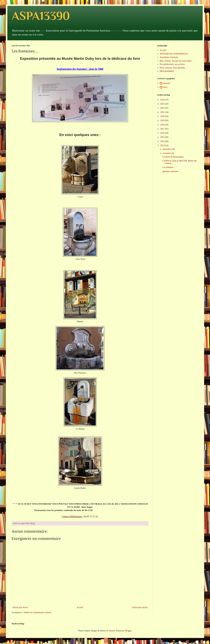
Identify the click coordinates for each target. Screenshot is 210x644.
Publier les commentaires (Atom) (37, 612)
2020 (163, 116)
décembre (167, 149)
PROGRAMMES (167, 71)
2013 (163, 145)
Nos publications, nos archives (172, 64)
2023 (163, 104)
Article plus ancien (140, 607)
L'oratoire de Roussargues (173, 157)
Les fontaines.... (169, 167)
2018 (163, 125)
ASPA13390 (41, 16)
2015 (163, 137)
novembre (167, 153)
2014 (163, 141)
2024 (163, 100)
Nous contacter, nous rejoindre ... (173, 68)
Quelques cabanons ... (171, 171)
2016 (163, 133)
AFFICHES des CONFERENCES (174, 54)
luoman (112, 631)
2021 (163, 112)
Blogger (128, 631)
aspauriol (166, 83)
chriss (165, 87)
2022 (163, 108)
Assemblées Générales (169, 57)
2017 (163, 129)
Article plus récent (20, 607)
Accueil (80, 607)
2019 (163, 120)
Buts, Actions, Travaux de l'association (176, 61)
